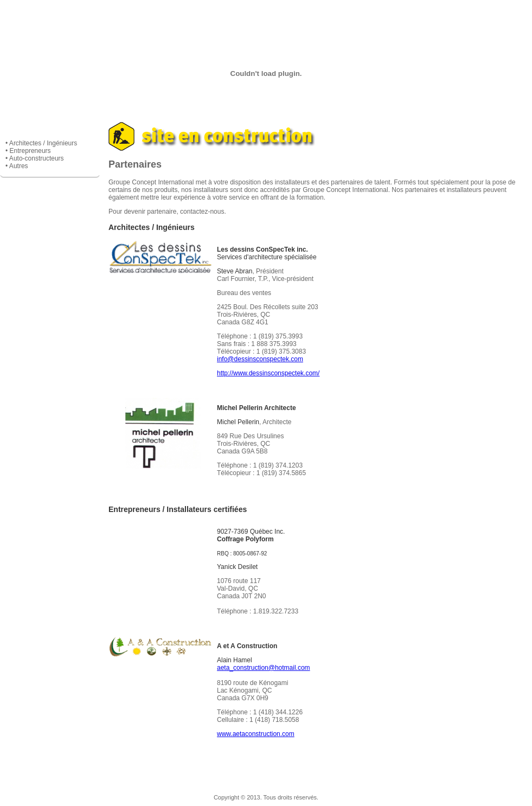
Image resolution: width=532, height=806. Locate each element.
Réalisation (266, 16)
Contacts (443, 16)
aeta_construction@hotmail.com (264, 668)
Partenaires (384, 16)
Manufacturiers (325, 16)
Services (207, 16)
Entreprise (89, 16)
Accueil (30, 16)
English (502, 16)
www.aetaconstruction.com (256, 734)
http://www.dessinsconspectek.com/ (268, 373)
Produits (148, 16)
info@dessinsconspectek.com (260, 359)
